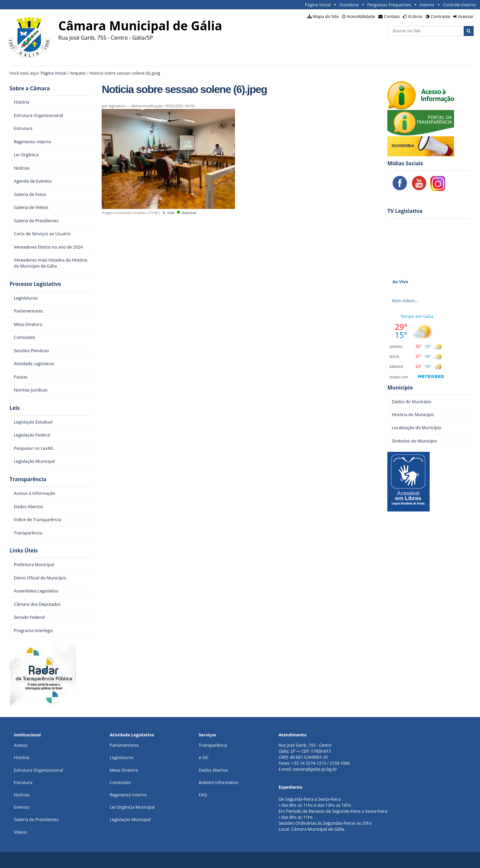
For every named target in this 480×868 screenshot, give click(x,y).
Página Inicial (318, 5)
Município (400, 388)
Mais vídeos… (405, 301)
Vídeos (21, 832)
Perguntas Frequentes (389, 5)
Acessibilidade (361, 16)
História (22, 757)
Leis (15, 408)
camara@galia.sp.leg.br (315, 769)
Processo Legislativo (35, 284)
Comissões (120, 782)
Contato (392, 16)
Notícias (22, 795)
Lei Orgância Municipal (132, 807)
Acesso (21, 745)
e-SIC (204, 757)
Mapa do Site (326, 16)
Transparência (28, 479)
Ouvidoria (349, 5)
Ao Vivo (400, 282)
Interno (427, 5)
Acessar (466, 16)
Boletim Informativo (218, 782)
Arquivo (78, 73)
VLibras (415, 16)
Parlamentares (124, 745)
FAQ (203, 795)
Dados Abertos (213, 770)
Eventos (22, 807)
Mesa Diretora (124, 770)
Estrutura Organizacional (39, 770)
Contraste (440, 16)
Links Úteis (24, 551)
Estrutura (23, 782)
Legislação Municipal (130, 819)
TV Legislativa (405, 211)
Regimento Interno (128, 795)
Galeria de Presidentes (36, 819)
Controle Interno (459, 5)
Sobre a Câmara (30, 88)
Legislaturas (121, 757)
